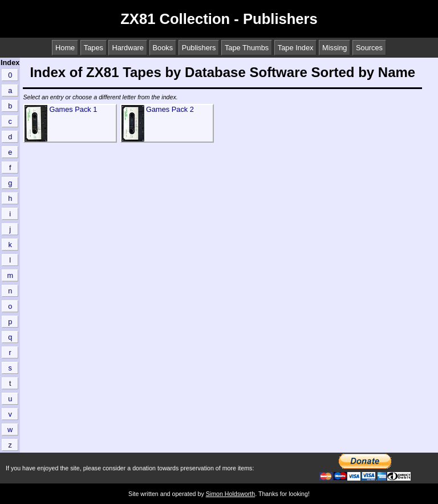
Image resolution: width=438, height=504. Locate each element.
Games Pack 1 (73, 109)
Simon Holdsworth (230, 494)
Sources (369, 48)
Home (65, 48)
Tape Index (296, 48)
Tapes (94, 48)
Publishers (199, 48)
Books (163, 48)
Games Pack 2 (170, 109)
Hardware (127, 48)
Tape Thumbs (247, 48)
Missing (334, 48)
